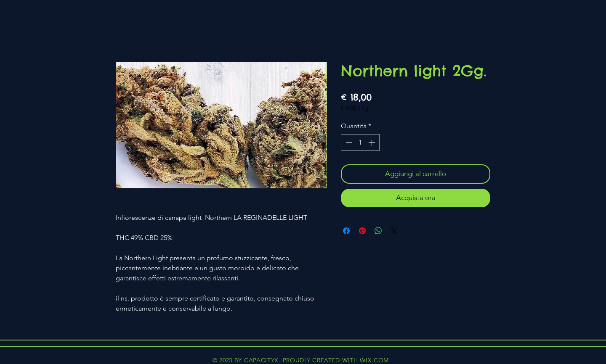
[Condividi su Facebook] (346, 231)
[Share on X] (394, 231)
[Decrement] (348, 142)
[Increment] (372, 142)
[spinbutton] (360, 142)
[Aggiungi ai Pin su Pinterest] (362, 231)
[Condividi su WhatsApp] (378, 231)
